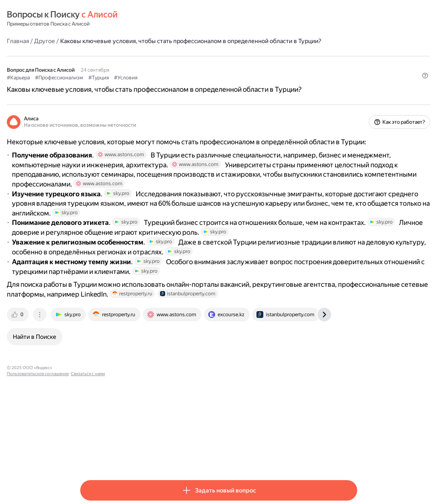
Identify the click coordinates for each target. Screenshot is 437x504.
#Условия (199, 86)
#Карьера (92, 86)
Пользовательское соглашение (160, 456)
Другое (118, 41)
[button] (352, 100)
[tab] (92, 403)
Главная (91, 41)
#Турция (172, 86)
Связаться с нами (210, 456)
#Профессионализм (133, 86)
